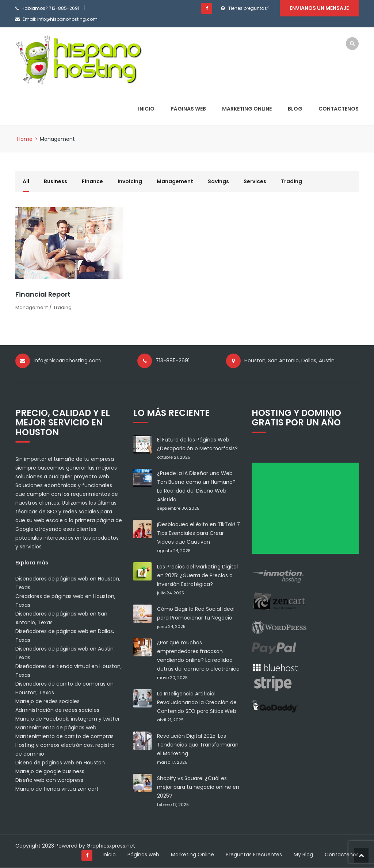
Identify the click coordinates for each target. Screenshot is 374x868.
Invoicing (130, 182)
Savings (218, 182)
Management (175, 182)
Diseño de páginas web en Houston (60, 763)
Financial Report (43, 295)
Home (25, 139)
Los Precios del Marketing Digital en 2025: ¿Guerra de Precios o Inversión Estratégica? (197, 576)
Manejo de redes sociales (47, 702)
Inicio (146, 109)
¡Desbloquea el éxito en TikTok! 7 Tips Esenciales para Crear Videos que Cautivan (199, 533)
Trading (291, 182)
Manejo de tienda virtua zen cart (57, 789)
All (26, 182)
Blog (295, 109)
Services (255, 182)
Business (56, 182)
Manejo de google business (50, 772)
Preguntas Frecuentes (254, 855)
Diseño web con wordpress (49, 780)
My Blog (303, 855)
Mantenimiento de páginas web (56, 728)
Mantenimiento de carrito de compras (64, 737)
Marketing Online (247, 109)
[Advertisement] (308, 511)
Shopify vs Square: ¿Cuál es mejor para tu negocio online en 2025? (198, 787)
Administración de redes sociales (57, 710)
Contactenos (339, 109)
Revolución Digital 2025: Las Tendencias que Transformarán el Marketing (198, 745)
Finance (92, 182)
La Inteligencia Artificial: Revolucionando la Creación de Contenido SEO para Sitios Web (197, 703)
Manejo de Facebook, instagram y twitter (68, 719)
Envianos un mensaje (319, 8)
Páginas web (188, 109)
